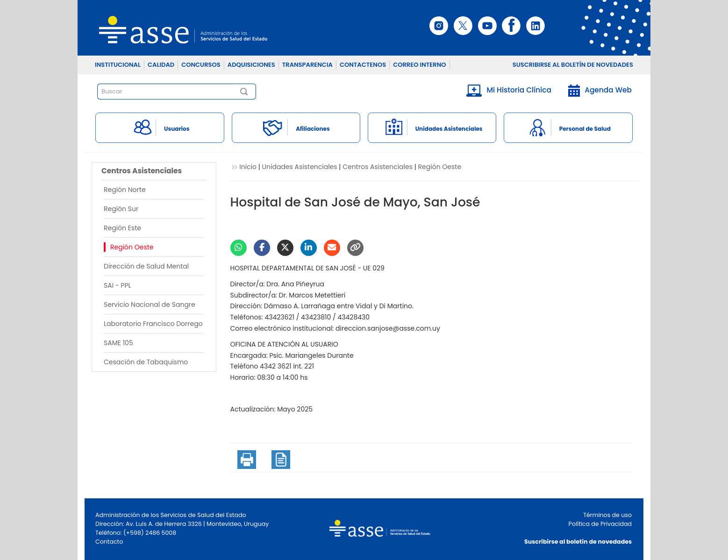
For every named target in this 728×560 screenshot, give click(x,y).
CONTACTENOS (363, 65)
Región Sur (121, 209)
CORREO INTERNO (419, 65)
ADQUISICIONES (251, 65)
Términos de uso (607, 515)
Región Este (122, 228)
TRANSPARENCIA (307, 65)
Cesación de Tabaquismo (146, 362)
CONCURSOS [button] (201, 65)
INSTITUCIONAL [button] (118, 65)
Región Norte (125, 190)
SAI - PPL (118, 285)
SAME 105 (118, 343)
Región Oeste (132, 247)
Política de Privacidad (600, 524)
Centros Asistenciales (378, 167)
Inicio (248, 167)
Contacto (109, 542)
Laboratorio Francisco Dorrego (153, 324)
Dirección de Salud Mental (146, 266)
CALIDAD (161, 65)
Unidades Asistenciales (300, 167)
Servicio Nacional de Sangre (150, 305)
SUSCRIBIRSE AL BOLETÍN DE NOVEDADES (573, 65)
